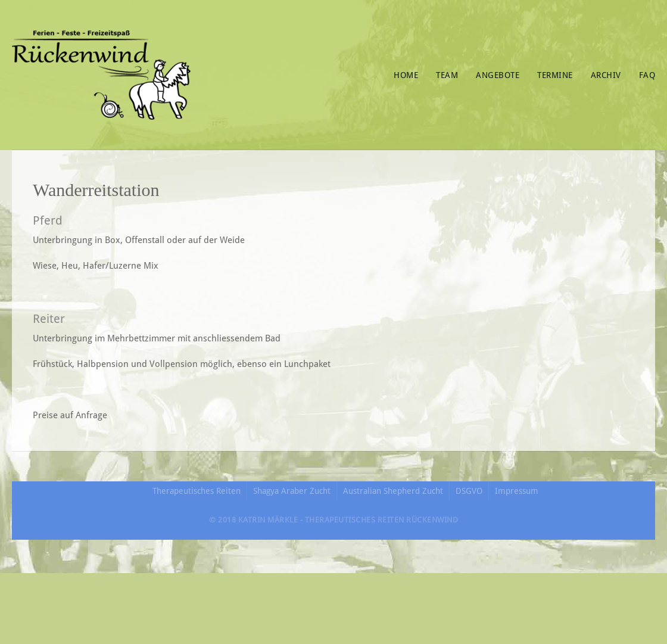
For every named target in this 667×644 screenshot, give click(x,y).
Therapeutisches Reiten (197, 491)
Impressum (517, 491)
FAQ (647, 75)
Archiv (606, 75)
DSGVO (469, 491)
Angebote (498, 75)
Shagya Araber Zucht (292, 491)
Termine (555, 75)
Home (406, 75)
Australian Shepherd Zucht (393, 491)
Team (447, 75)
